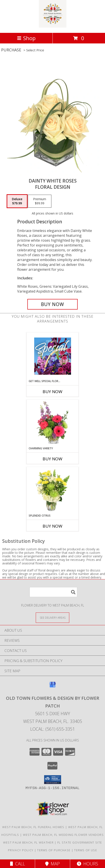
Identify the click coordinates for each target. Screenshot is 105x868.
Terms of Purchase (54, 850)
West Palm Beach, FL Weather (28, 842)
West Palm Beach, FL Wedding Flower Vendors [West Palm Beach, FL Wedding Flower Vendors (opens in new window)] (63, 835)
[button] (53, 780)
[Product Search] (53, 592)
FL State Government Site (80, 842)
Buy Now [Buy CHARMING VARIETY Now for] (52, 459)
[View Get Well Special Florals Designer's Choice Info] (53, 356)
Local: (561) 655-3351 (52, 729)
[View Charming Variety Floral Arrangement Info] (53, 423)
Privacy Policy (21, 850)
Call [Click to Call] (18, 864)
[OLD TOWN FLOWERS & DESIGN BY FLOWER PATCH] (53, 26)
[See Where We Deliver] (52, 617)
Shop (26, 38)
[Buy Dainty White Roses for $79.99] (52, 304)
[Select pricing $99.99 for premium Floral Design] (40, 201)
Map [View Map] (52, 864)
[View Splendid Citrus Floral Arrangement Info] (53, 490)
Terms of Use (86, 850)
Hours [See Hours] (87, 864)
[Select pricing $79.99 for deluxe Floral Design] (17, 201)
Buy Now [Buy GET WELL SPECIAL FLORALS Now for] (52, 392)
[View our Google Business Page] (52, 687)
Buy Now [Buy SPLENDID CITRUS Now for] (52, 526)
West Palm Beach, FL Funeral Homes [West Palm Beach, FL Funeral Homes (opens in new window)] (33, 827)
